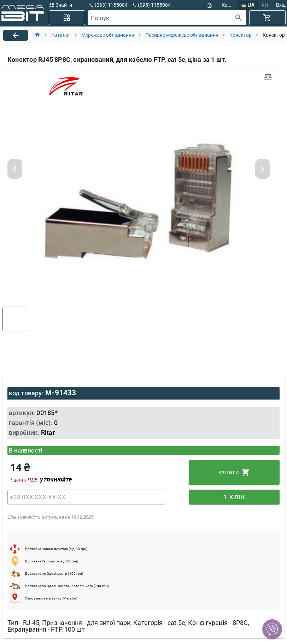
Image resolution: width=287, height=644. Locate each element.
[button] (272, 629)
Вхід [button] (281, 5)
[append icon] (239, 18)
